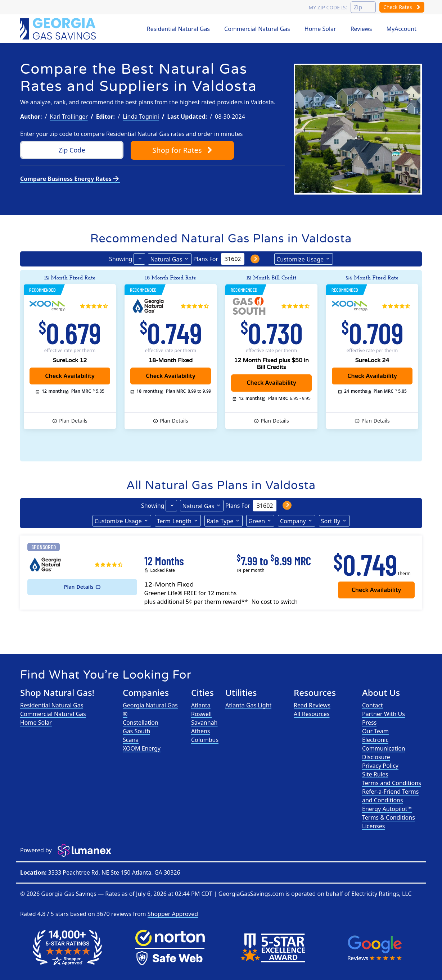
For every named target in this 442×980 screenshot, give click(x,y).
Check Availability (70, 376)
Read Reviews (312, 705)
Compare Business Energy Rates (70, 179)
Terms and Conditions (392, 783)
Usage (300, 259)
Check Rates (402, 7)
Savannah (204, 723)
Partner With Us (384, 714)
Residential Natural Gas (178, 29)
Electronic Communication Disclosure (384, 748)
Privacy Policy (380, 766)
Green (257, 521)
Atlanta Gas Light (248, 705)
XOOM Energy (142, 748)
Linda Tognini (141, 117)
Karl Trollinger (69, 117)
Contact (373, 705)
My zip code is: (328, 7)
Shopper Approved (173, 914)
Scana (131, 740)
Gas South (136, 731)
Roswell (201, 714)
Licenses (373, 826)
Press (369, 723)
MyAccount (402, 29)
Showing (121, 259)
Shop (182, 150)
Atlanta (201, 705)
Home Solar (320, 29)
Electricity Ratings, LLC (381, 894)
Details (73, 421)
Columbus (205, 740)
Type (220, 521)
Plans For (206, 259)
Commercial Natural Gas (257, 29)
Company (293, 521)
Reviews (361, 29)
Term (174, 521)
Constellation (141, 723)
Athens (200, 731)
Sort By (331, 521)
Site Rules (375, 774)
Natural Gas (166, 259)
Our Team (375, 731)
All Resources (312, 714)
